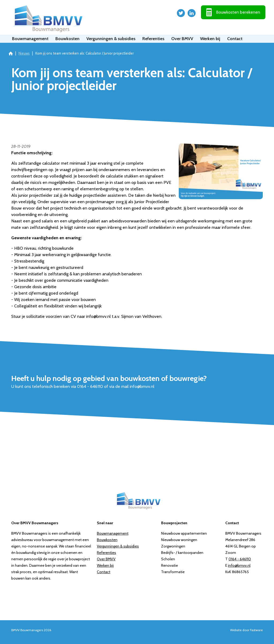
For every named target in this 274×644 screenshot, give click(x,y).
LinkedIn (192, 13)
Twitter (181, 13)
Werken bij (210, 39)
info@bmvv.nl (239, 565)
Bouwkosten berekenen (238, 12)
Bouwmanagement (30, 39)
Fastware (256, 630)
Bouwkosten (67, 39)
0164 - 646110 (240, 559)
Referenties (153, 39)
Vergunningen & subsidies (111, 39)
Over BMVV (182, 39)
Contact (235, 39)
